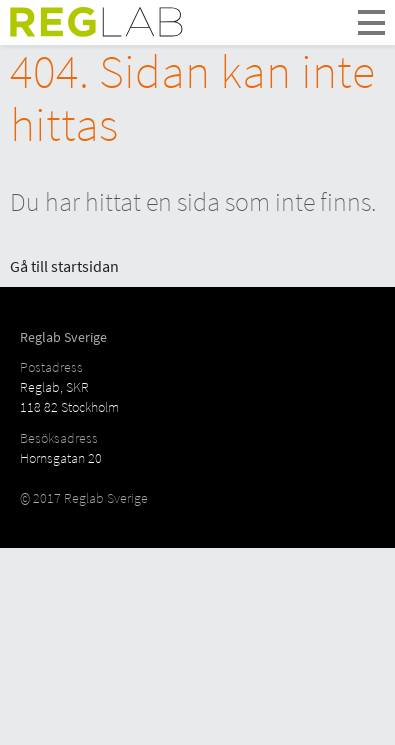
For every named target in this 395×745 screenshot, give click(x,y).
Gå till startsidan (64, 266)
